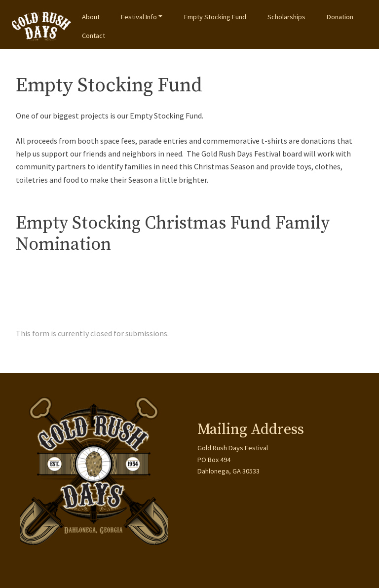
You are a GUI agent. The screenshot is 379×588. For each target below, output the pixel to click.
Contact (94, 36)
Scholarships (286, 17)
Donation (340, 17)
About (91, 17)
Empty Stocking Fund (215, 17)
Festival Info (139, 17)
